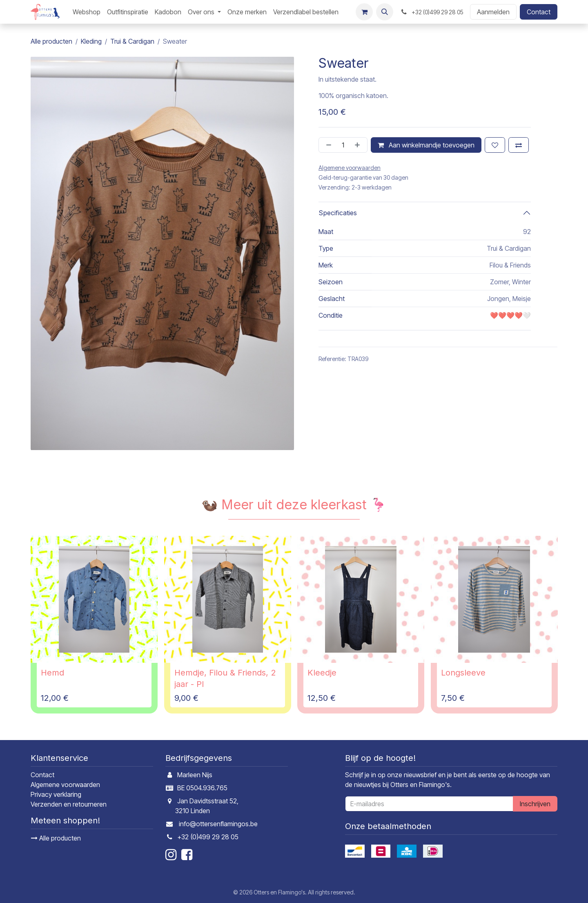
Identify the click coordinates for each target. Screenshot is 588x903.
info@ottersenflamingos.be (218, 824)
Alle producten (56, 838)
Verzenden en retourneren (69, 804)
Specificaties (338, 213)
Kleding (91, 41)
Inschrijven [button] (535, 804)
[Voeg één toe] (359, 145)
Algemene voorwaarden (65, 785)
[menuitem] (87, 12)
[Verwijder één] (327, 145)
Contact (539, 12)
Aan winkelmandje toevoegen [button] (426, 145)
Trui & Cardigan (132, 41)
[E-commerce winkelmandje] (364, 12)
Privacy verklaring (56, 794)
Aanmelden (493, 12)
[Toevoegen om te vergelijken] (519, 145)
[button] (385, 12)
